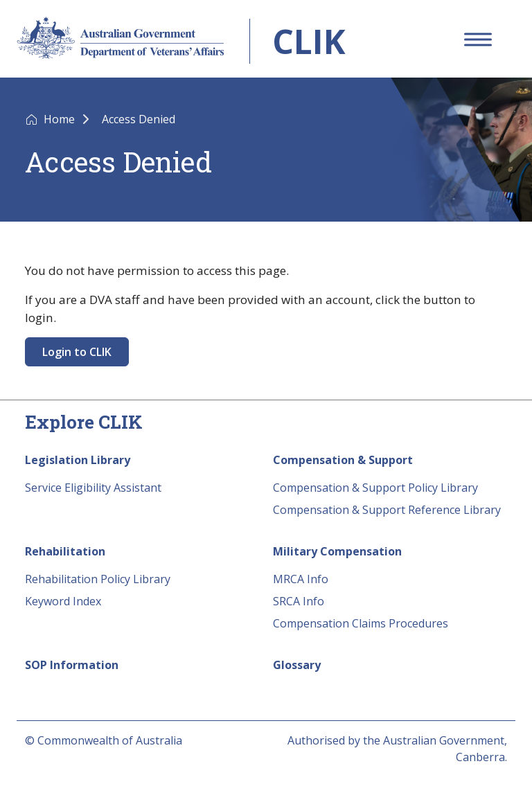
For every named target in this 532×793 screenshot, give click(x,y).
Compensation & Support (343, 460)
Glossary (297, 665)
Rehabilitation (65, 551)
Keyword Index (63, 601)
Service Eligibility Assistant (93, 488)
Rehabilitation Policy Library (98, 579)
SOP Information (72, 665)
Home (61, 119)
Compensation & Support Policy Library (375, 488)
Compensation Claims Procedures (361, 623)
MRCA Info (301, 579)
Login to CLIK (77, 352)
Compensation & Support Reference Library (387, 510)
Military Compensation (337, 551)
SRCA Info (299, 601)
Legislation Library (78, 460)
